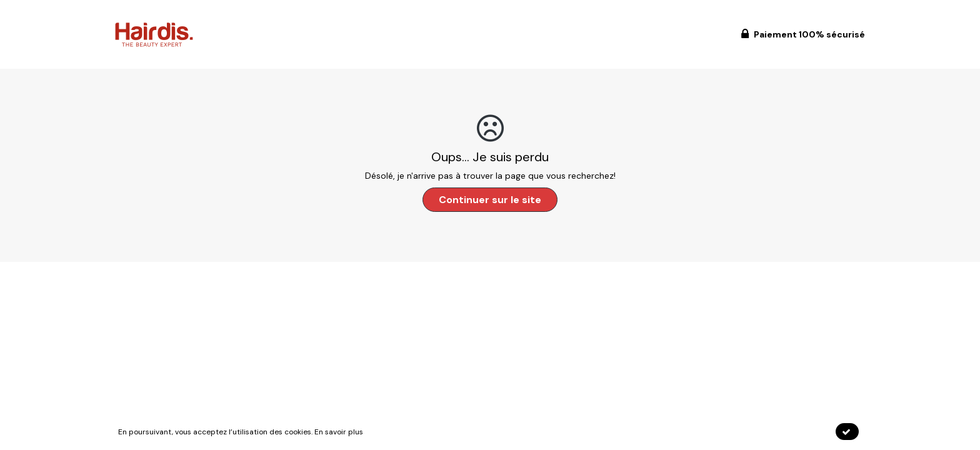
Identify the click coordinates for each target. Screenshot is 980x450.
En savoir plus (339, 432)
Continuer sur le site (490, 200)
